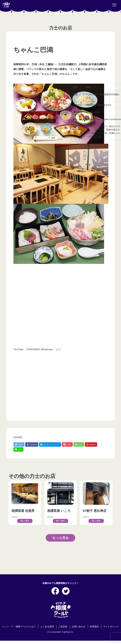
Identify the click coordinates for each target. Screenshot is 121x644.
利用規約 (94, 627)
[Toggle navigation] (114, 5)
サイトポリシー (111, 627)
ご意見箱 (63, 627)
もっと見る (61, 538)
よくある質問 (47, 627)
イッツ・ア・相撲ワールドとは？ (19, 627)
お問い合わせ (79, 627)
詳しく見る (25, 521)
